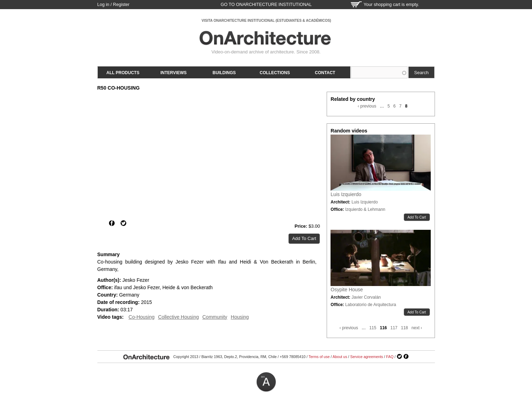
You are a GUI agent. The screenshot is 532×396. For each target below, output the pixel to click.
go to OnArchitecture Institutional (266, 5)
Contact (325, 73)
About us (340, 357)
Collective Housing (179, 317)
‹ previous (367, 106)
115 (373, 328)
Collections (275, 73)
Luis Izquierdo (346, 194)
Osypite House (347, 290)
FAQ (390, 357)
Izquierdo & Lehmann (365, 209)
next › (417, 328)
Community (215, 317)
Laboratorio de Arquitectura (371, 305)
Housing (240, 317)
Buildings (224, 73)
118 (404, 328)
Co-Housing (142, 317)
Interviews (173, 73)
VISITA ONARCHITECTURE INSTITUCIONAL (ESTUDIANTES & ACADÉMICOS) (266, 21)
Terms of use (319, 357)
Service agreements (367, 357)
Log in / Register (114, 5)
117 (394, 328)
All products (123, 73)
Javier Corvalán (366, 297)
